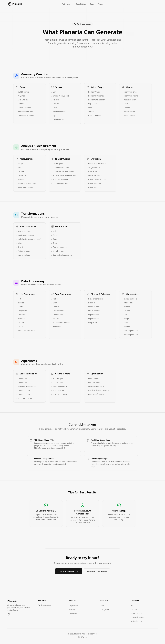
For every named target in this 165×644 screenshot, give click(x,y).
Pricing (100, 4)
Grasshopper (45, 605)
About (133, 605)
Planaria (12, 601)
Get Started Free (69, 571)
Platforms (67, 4)
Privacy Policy (136, 613)
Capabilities (81, 4)
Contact (134, 609)
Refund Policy (136, 621)
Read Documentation (97, 571)
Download (73, 613)
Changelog (104, 609)
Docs (92, 4)
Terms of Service (137, 617)
